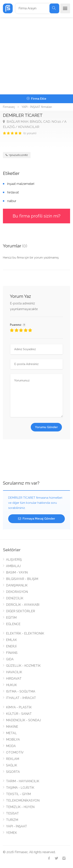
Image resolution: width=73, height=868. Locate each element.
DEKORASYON (17, 592)
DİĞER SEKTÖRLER (21, 611)
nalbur (12, 201)
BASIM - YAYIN (17, 572)
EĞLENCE (13, 624)
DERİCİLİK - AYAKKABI (23, 605)
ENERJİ (11, 646)
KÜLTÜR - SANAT (19, 714)
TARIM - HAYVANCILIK (23, 781)
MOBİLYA (13, 740)
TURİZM (12, 820)
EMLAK (11, 640)
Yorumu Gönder (46, 427)
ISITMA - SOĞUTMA (21, 691)
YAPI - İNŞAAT (17, 826)
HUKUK (11, 685)
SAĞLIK (12, 765)
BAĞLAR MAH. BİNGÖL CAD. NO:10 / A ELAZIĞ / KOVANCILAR (35, 124)
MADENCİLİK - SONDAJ (23, 720)
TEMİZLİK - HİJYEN (20, 807)
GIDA (10, 659)
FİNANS (12, 653)
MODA (11, 746)
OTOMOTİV (15, 752)
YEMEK (11, 833)
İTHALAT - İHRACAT (21, 698)
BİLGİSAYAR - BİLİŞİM (22, 579)
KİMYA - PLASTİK (19, 707)
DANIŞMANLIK (17, 585)
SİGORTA (13, 772)
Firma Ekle (36, 99)
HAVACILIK (14, 672)
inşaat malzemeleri (21, 184)
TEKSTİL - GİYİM (18, 794)
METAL (11, 733)
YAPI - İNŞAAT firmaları (37, 107)
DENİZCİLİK (15, 598)
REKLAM (13, 759)
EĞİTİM (11, 618)
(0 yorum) (30, 133)
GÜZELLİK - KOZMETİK (23, 666)
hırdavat (13, 192)
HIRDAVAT (14, 679)
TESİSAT (12, 813)
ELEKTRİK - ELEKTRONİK (25, 633)
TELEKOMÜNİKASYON (23, 800)
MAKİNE (12, 727)
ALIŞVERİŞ (14, 560)
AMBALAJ (13, 566)
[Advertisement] (36, 56)
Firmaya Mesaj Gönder (37, 519)
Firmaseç (9, 107)
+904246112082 (17, 155)
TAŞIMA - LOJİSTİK (20, 788)
